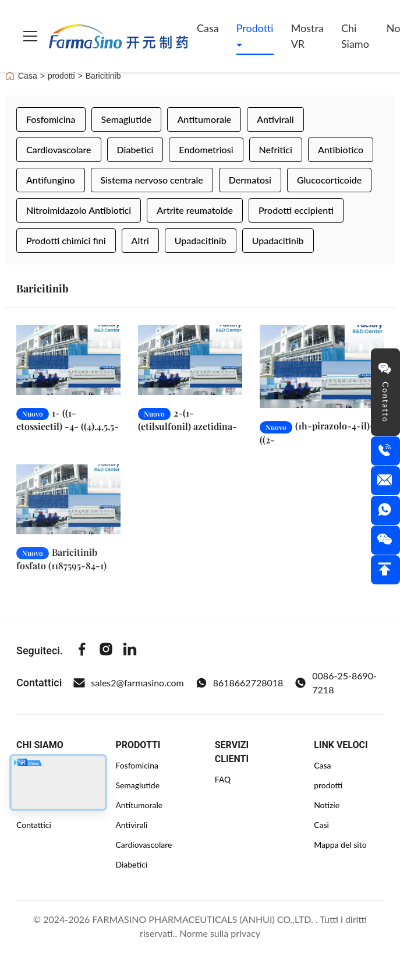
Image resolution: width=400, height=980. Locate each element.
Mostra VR (307, 36)
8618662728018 (240, 683)
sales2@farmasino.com (128, 683)
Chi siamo (355, 36)
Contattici (34, 825)
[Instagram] (106, 651)
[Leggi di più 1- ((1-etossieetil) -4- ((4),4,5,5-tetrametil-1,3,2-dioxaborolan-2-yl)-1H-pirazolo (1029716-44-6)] (68, 360)
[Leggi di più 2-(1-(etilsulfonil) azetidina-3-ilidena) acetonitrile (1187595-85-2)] (190, 360)
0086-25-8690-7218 (336, 683)
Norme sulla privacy (220, 933)
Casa (208, 28)
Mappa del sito (340, 845)
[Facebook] (82, 651)
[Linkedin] (130, 651)
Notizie (327, 805)
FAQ (223, 779)
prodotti (61, 76)
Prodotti (255, 28)
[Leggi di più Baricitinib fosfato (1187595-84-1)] (68, 510)
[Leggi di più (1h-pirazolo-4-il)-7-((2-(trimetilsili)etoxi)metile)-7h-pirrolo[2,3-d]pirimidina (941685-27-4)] (322, 366)
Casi (321, 825)
